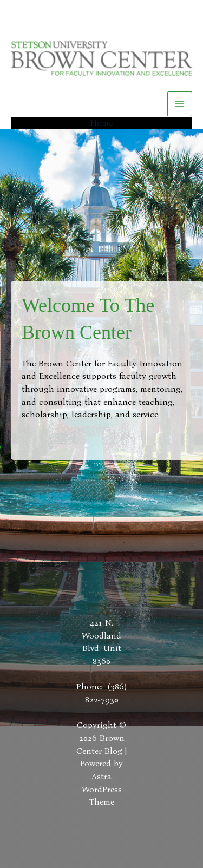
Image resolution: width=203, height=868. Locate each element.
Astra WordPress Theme (102, 789)
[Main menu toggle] (180, 104)
